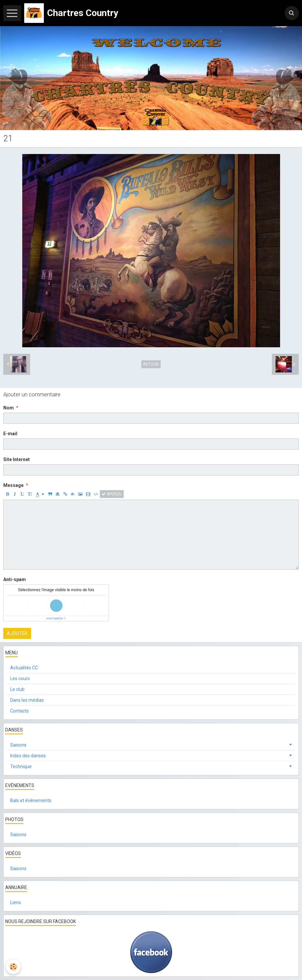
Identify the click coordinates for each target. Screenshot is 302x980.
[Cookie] (14, 966)
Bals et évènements (31, 800)
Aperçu (112, 494)
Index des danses (28, 756)
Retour (151, 364)
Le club (17, 689)
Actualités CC (24, 668)
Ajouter (17, 633)
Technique (21, 766)
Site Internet (17, 459)
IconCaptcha (55, 618)
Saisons (18, 745)
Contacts (19, 711)
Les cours (20, 679)
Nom (9, 408)
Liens (16, 903)
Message (13, 485)
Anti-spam (15, 579)
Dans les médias (27, 700)
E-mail (10, 434)
